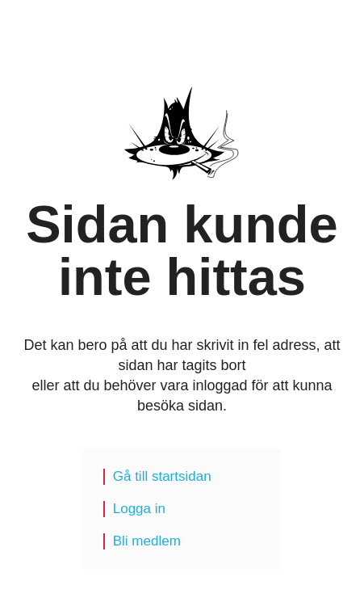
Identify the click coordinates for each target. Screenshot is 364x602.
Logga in (139, 509)
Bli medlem (147, 541)
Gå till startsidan (162, 476)
